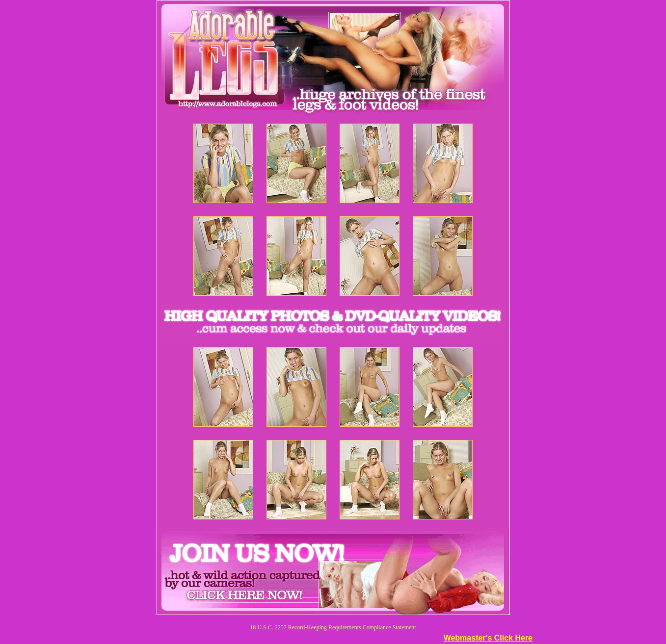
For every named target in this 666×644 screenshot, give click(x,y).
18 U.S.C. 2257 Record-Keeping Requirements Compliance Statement (333, 627)
